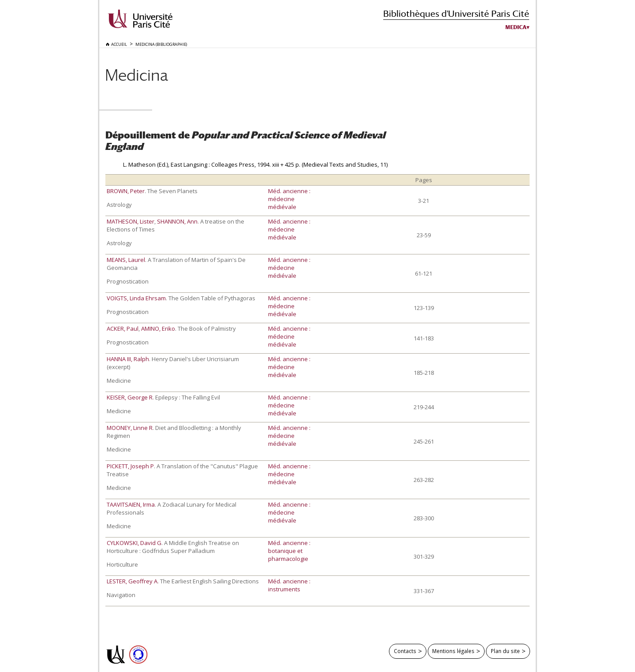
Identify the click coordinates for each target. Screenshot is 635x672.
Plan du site (505, 651)
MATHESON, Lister (131, 221)
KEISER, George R (130, 397)
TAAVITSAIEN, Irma (131, 504)
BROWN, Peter (126, 191)
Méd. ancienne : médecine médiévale (289, 199)
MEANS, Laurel (126, 260)
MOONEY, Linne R (130, 428)
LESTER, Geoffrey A (132, 581)
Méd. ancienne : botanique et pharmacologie (289, 551)
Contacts (405, 651)
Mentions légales (453, 651)
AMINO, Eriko (158, 329)
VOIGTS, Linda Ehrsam (136, 298)
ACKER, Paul (123, 329)
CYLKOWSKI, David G (134, 543)
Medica (516, 27)
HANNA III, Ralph (128, 359)
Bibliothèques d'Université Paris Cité (456, 13)
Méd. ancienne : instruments (289, 585)
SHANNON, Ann (177, 221)
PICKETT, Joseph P (130, 466)
